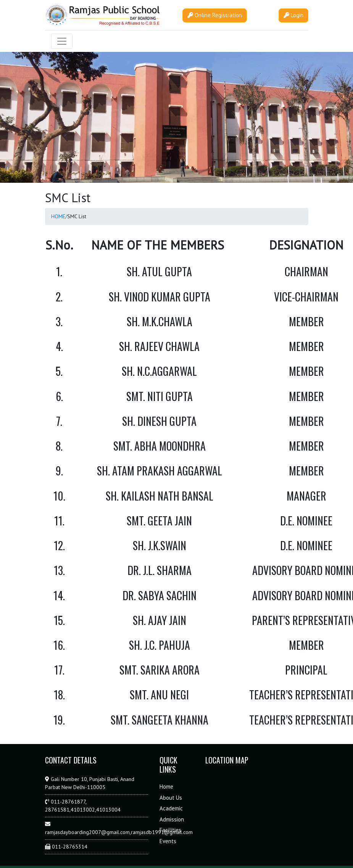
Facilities (170, 830)
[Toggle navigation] (62, 41)
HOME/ (59, 216)
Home (166, 787)
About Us (171, 798)
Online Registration (215, 15)
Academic (171, 808)
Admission (172, 819)
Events (168, 841)
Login (293, 15)
